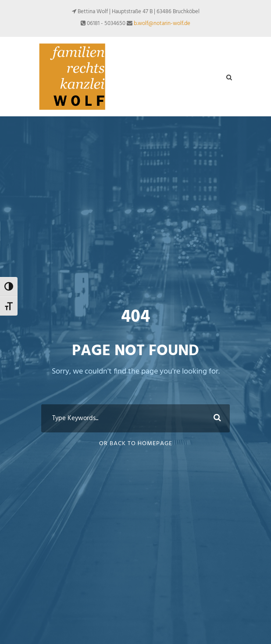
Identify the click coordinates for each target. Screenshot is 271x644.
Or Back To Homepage (136, 444)
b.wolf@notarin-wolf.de (162, 23)
